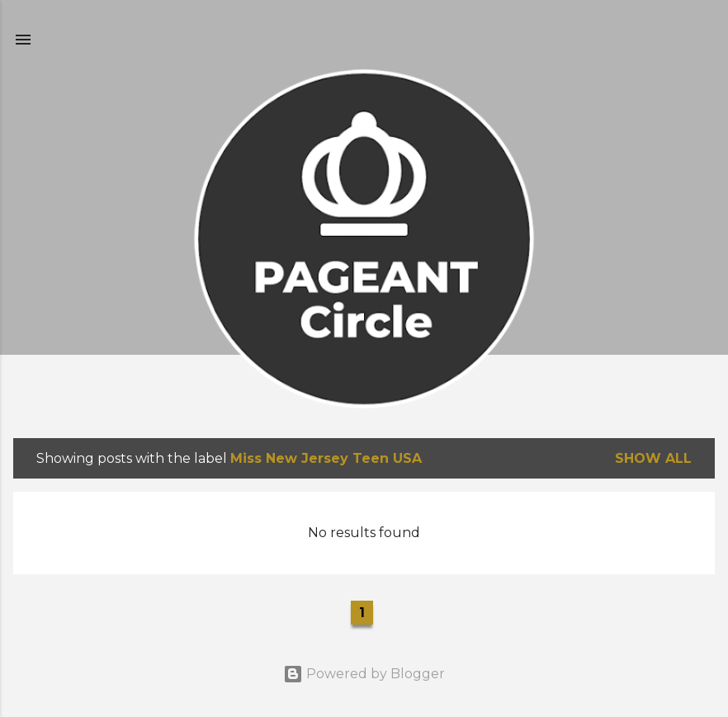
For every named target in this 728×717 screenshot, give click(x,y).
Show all (653, 458)
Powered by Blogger (364, 674)
